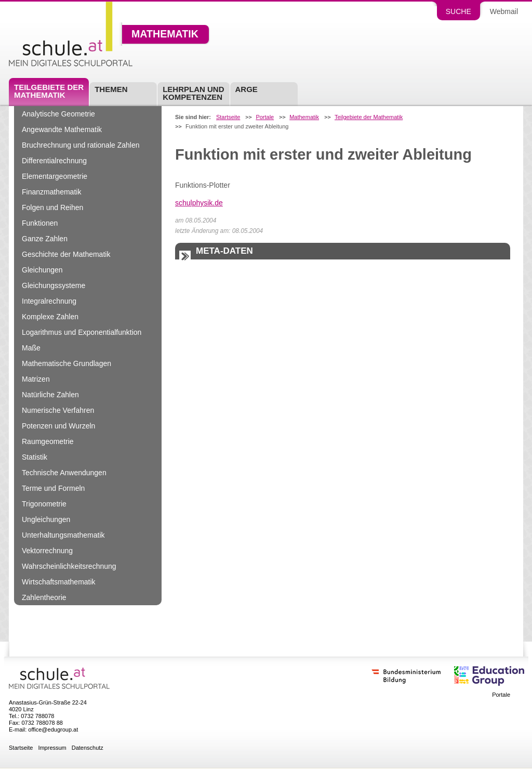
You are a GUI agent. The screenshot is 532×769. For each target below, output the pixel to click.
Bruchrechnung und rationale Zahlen (81, 145)
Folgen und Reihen (52, 207)
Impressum (52, 748)
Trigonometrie (44, 504)
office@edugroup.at (53, 729)
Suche (458, 11)
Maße (31, 348)
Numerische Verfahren (58, 410)
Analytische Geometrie (58, 114)
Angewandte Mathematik (62, 129)
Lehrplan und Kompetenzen (193, 93)
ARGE (247, 89)
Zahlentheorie (44, 597)
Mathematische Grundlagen (66, 363)
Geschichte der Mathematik (66, 254)
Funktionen (40, 223)
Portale (265, 117)
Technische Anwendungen (64, 473)
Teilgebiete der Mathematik (49, 91)
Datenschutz (88, 748)
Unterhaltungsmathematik (63, 535)
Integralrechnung (49, 301)
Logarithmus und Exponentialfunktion (82, 332)
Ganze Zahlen (45, 239)
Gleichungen (42, 270)
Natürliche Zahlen (50, 395)
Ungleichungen (46, 519)
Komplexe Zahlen (50, 317)
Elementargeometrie (55, 176)
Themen (111, 89)
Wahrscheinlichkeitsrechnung (69, 566)
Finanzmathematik (51, 192)
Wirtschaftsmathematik (59, 582)
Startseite (228, 117)
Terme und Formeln (53, 488)
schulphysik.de (199, 203)
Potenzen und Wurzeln (58, 426)
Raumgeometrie (48, 441)
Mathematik (165, 34)
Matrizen (36, 379)
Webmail (504, 11)
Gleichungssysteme (54, 285)
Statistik (35, 457)
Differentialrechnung (54, 161)
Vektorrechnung (47, 551)
